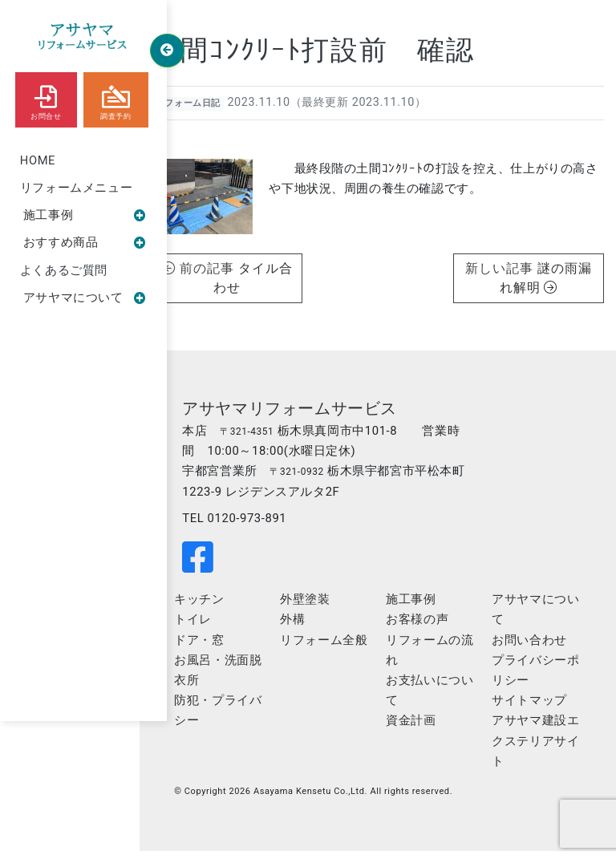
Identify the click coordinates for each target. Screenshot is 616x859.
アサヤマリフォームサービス (321, 411)
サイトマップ (534, 707)
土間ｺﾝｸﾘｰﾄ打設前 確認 (340, 54)
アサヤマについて (85, 299)
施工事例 (85, 216)
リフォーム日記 (215, 107)
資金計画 (424, 728)
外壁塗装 (327, 606)
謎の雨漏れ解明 (543, 277)
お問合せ (46, 99)
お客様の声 (431, 626)
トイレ (224, 626)
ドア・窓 (230, 646)
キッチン (230, 606)
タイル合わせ (269, 277)
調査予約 (115, 99)
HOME (38, 160)
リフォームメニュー (76, 188)
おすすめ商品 (85, 244)
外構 (315, 626)
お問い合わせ (534, 646)
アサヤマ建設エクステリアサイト (534, 749)
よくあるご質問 (64, 272)
